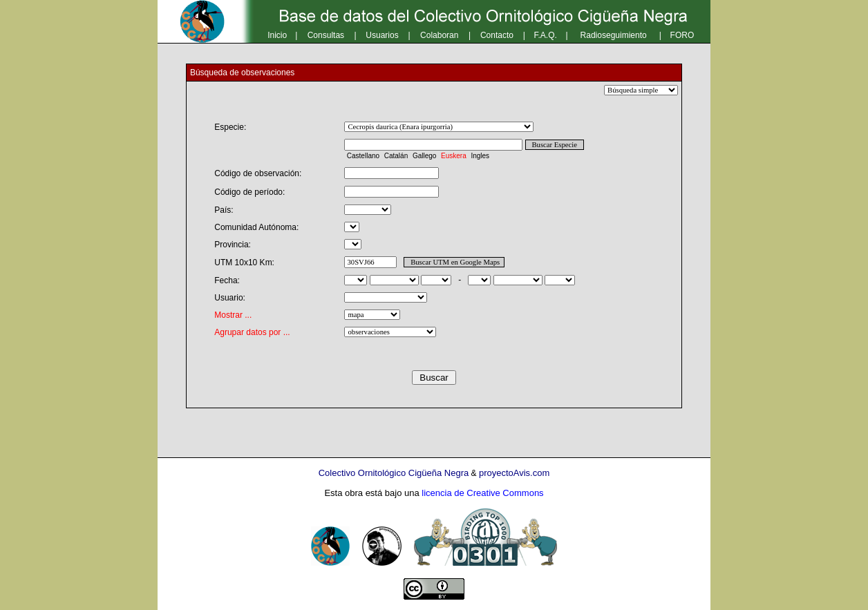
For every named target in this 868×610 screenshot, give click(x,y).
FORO (682, 35)
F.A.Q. (546, 35)
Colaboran (439, 35)
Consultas (326, 35)
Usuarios (382, 35)
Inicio (277, 35)
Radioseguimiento (614, 35)
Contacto (497, 35)
